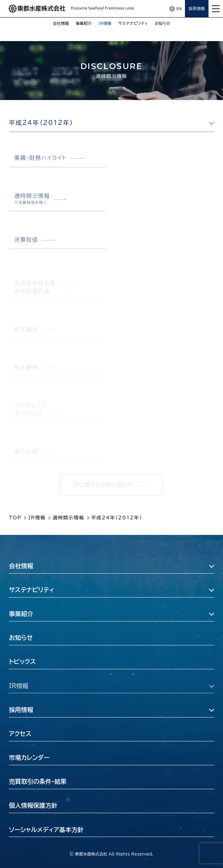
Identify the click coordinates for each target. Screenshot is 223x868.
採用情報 (197, 8)
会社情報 (61, 23)
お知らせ (162, 23)
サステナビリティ (133, 23)
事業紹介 (84, 23)
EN (179, 9)
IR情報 (105, 23)
